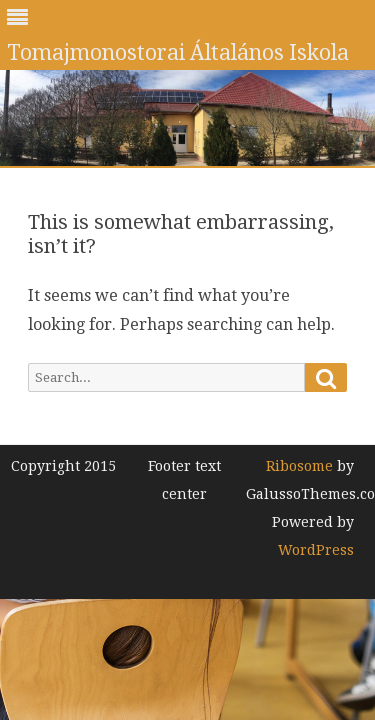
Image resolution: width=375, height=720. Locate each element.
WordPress (316, 550)
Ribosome (299, 466)
